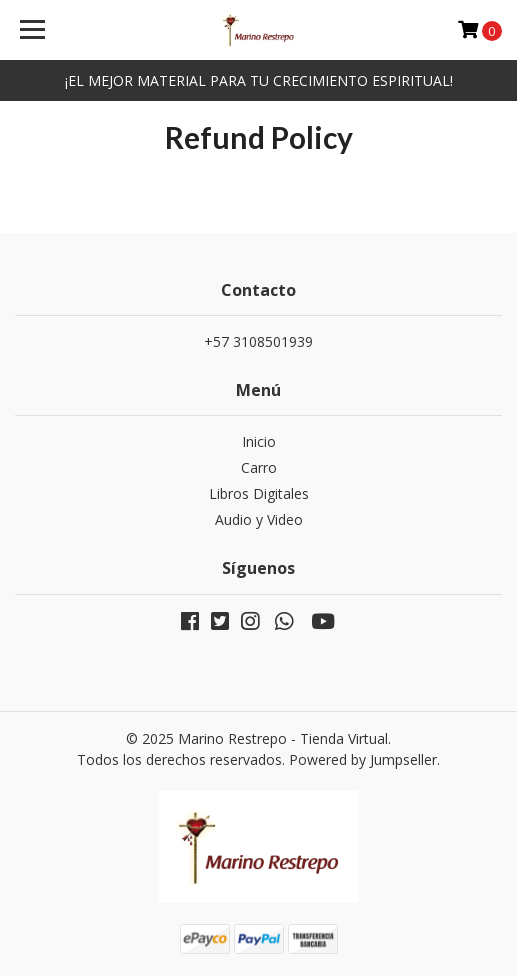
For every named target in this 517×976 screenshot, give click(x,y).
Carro (259, 467)
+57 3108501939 (258, 341)
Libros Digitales (259, 493)
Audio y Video (259, 519)
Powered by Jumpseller (363, 759)
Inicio (259, 441)
